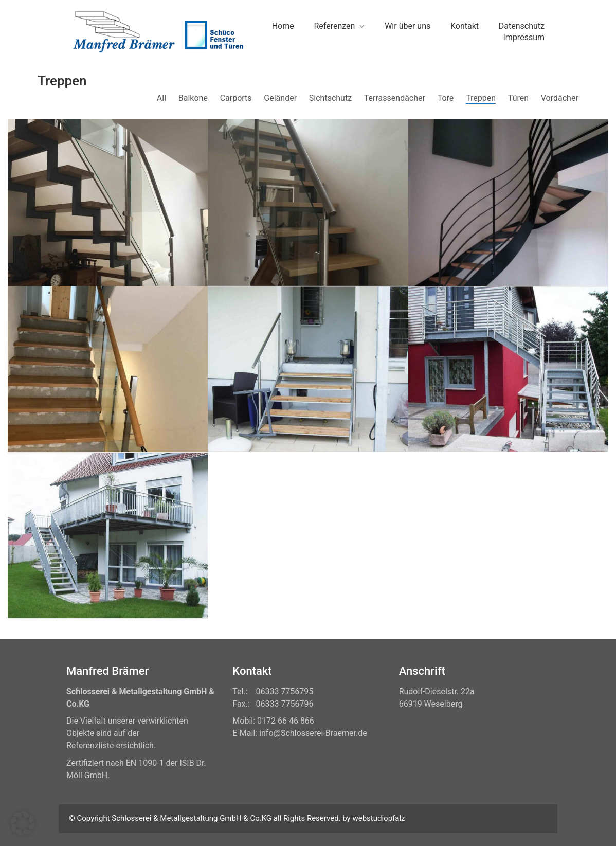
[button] (23, 823)
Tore (446, 98)
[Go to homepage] (156, 32)
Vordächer (560, 98)
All (161, 98)
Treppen (481, 98)
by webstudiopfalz (374, 818)
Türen (518, 98)
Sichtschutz (330, 98)
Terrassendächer (395, 98)
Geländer (280, 98)
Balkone (193, 98)
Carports (236, 98)
